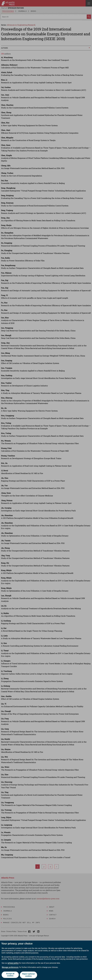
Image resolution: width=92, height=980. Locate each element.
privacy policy (13, 964)
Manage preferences (10, 968)
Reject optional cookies (29, 975)
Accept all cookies (10, 975)
